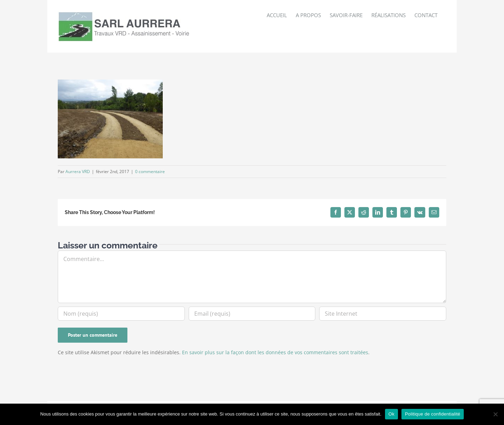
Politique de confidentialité (433, 414)
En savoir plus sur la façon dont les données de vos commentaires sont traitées (275, 352)
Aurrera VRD (78, 172)
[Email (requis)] (252, 314)
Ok (391, 414)
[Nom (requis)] (121, 314)
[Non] (495, 414)
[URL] (383, 314)
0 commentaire (150, 172)
